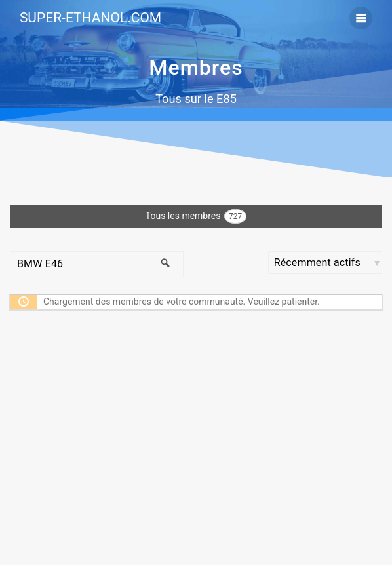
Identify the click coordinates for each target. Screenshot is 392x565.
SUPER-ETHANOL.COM (90, 18)
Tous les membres (196, 216)
